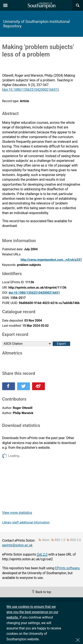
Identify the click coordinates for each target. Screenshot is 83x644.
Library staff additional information (26, 523)
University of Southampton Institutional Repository (36, 24)
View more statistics (17, 513)
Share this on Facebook (9, 386)
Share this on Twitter (24, 386)
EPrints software (67, 568)
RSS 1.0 (60, 540)
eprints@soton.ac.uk (17, 545)
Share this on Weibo (39, 386)
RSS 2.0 (76, 540)
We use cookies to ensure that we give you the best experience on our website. (32, 612)
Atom (46, 540)
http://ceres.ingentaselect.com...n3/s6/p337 (51, 260)
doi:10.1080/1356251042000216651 (30, 90)
